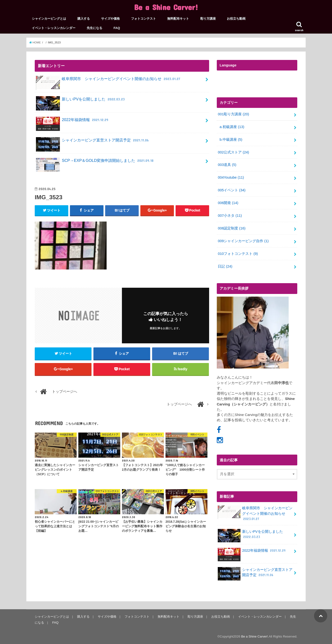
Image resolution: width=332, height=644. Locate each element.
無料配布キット (178, 19)
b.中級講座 (231, 140)
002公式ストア (233, 152)
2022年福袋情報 (73, 122)
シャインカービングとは (49, 19)
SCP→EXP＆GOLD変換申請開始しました (95, 162)
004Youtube (231, 177)
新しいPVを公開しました (81, 101)
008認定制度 (232, 228)
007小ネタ (230, 216)
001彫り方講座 (233, 114)
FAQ (117, 28)
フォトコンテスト (143, 19)
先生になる (94, 28)
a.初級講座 (232, 127)
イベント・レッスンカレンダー (54, 28)
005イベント (232, 190)
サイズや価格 (110, 19)
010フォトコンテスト (238, 254)
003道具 (227, 165)
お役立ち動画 (236, 19)
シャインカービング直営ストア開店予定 (93, 142)
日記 (225, 266)
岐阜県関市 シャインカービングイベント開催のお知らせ (109, 81)
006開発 (228, 203)
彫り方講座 (208, 19)
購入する (84, 19)
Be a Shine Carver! (166, 7)
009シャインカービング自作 (243, 241)
